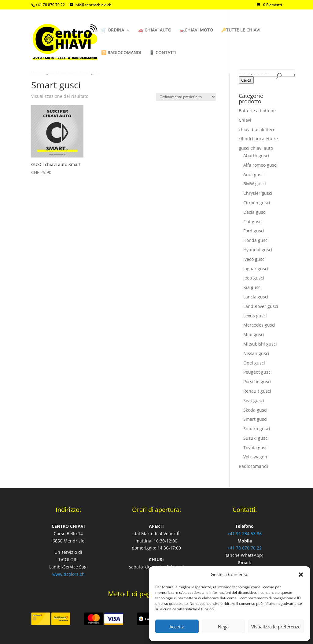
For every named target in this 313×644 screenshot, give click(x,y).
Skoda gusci (255, 410)
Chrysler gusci (258, 193)
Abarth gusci (256, 155)
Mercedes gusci (259, 325)
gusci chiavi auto (256, 148)
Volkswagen (255, 457)
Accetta (177, 627)
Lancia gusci (256, 297)
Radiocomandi (253, 466)
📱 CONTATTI (163, 53)
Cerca (246, 80)
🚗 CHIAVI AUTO (155, 30)
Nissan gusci (256, 353)
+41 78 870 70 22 (245, 548)
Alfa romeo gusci (260, 165)
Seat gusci (254, 400)
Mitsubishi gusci (260, 344)
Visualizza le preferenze (276, 627)
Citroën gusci (257, 203)
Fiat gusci (253, 222)
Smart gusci (255, 419)
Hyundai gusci (258, 250)
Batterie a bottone (257, 111)
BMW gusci (255, 184)
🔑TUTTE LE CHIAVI (241, 30)
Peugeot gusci (258, 372)
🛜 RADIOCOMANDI (121, 53)
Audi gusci (254, 174)
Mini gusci (254, 334)
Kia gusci (252, 287)
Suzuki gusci (256, 438)
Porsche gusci (257, 381)
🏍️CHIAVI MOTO (196, 30)
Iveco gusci (254, 259)
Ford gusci (254, 231)
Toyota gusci (256, 448)
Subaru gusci (257, 429)
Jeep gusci (254, 278)
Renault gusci (257, 391)
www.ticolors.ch (68, 574)
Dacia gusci (255, 212)
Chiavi (245, 120)
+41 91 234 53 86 (245, 533)
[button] (301, 575)
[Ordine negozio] (186, 97)
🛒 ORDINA (113, 30)
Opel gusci (254, 363)
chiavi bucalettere (257, 130)
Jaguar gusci (256, 269)
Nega (223, 627)
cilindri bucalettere (258, 139)
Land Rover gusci (261, 306)
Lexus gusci (255, 316)
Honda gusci (256, 240)
